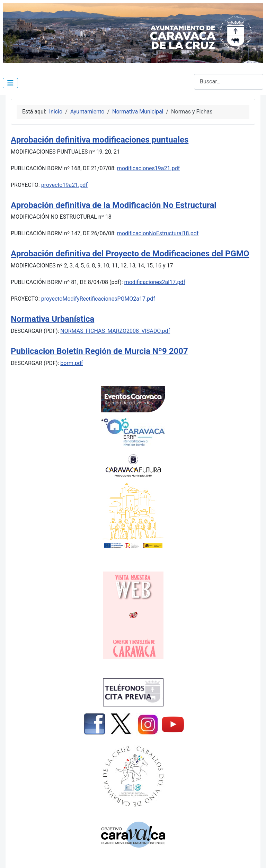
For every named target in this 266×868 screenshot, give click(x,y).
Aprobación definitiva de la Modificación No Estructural (114, 205)
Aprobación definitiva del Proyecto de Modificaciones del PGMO (130, 254)
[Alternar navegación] (10, 83)
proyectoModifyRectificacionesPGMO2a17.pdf (98, 299)
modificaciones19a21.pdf (148, 168)
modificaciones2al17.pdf (155, 282)
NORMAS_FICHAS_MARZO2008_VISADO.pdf (115, 331)
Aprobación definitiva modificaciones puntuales (100, 140)
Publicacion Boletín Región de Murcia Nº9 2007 (99, 351)
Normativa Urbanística (52, 319)
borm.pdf (72, 363)
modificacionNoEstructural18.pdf (158, 233)
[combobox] (229, 82)
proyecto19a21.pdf (64, 185)
